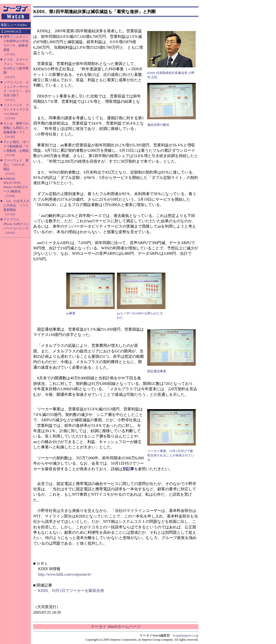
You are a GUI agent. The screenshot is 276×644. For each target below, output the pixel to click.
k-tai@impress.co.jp (186, 635)
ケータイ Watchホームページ (116, 626)
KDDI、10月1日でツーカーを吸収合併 (71, 591)
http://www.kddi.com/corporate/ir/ (65, 574)
